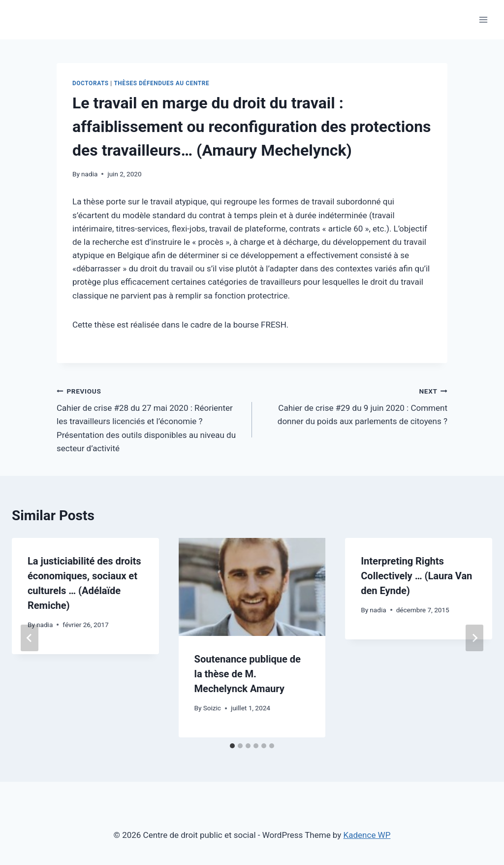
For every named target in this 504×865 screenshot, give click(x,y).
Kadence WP (367, 835)
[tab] (232, 746)
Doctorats (91, 83)
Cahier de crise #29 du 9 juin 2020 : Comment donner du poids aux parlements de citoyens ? (354, 405)
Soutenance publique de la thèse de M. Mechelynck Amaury (248, 674)
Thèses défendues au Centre (161, 83)
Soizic (212, 708)
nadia (89, 174)
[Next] (474, 638)
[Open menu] (483, 19)
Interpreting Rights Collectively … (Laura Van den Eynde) (416, 576)
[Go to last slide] (30, 638)
